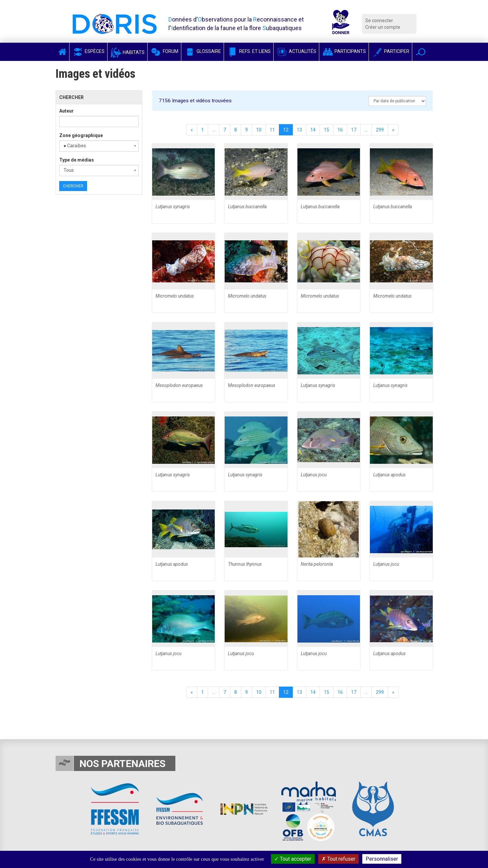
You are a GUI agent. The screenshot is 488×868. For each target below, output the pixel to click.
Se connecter (379, 21)
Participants (344, 51)
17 (354, 130)
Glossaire (202, 51)
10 (259, 130)
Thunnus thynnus (245, 564)
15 (327, 130)
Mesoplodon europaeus (179, 385)
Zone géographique (81, 135)
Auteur (67, 111)
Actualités (296, 51)
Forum (164, 51)
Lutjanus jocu (314, 475)
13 (299, 130)
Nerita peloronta (317, 564)
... (214, 130)
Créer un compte (383, 27)
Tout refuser (338, 859)
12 (286, 130)
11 (272, 130)
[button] (421, 52)
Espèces (88, 51)
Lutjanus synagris (173, 207)
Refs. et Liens (249, 51)
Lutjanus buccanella (247, 207)
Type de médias (77, 160)
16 (340, 130)
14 (313, 130)
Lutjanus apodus (389, 475)
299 (380, 130)
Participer (390, 51)
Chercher (73, 186)
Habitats (127, 52)
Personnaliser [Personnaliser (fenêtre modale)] (382, 859)
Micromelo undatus (175, 296)
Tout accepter (293, 859)
